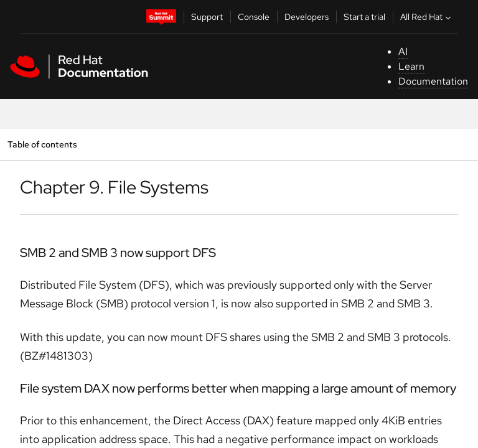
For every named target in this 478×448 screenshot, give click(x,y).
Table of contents (42, 144)
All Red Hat (427, 17)
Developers (307, 17)
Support (207, 17)
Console (254, 17)
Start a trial (364, 17)
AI (403, 51)
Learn (411, 66)
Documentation (433, 81)
